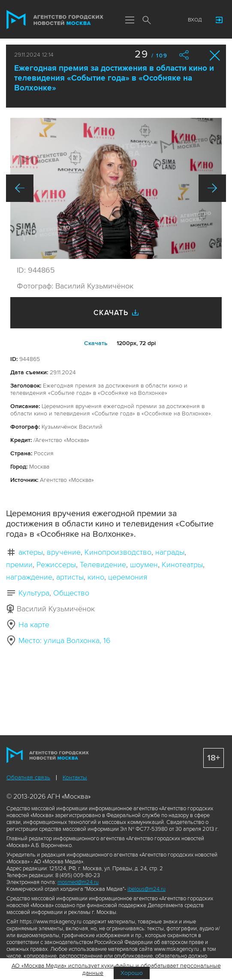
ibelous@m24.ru (146, 889)
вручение (64, 552)
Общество (71, 593)
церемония (128, 577)
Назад (20, 188)
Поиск (147, 21)
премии (19, 565)
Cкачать (96, 343)
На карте (34, 625)
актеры (31, 552)
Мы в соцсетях (164, 20)
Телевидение (103, 565)
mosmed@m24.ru (78, 882)
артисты (70, 577)
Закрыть (215, 56)
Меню (130, 21)
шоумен (144, 565)
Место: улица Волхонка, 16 (65, 640)
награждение (29, 577)
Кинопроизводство (118, 552)
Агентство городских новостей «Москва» (55, 20)
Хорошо (132, 973)
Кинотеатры (182, 565)
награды (170, 552)
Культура (34, 593)
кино (96, 577)
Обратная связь (28, 777)
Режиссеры (56, 565)
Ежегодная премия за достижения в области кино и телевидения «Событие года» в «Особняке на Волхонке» (114, 78)
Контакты (75, 777)
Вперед (212, 188)
